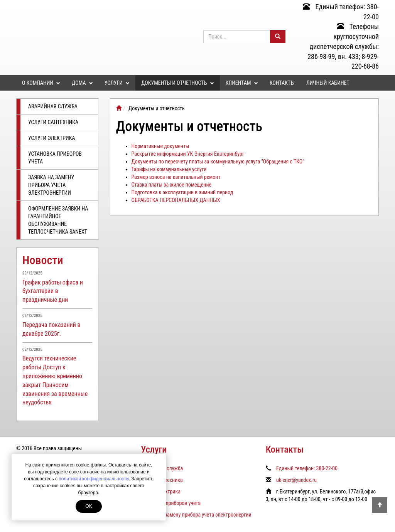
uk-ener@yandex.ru (296, 480)
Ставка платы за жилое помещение (172, 185)
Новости (43, 260)
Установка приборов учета (55, 158)
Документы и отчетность (177, 83)
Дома (82, 83)
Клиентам (242, 83)
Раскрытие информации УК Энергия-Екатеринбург (188, 154)
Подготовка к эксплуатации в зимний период (182, 192)
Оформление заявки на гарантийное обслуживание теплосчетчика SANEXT (58, 220)
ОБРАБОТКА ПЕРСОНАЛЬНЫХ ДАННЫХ (176, 200)
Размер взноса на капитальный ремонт (176, 177)
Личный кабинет (328, 83)
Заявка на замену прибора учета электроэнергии (51, 185)
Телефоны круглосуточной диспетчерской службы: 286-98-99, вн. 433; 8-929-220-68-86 (343, 46)
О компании (41, 83)
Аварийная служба (53, 106)
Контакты (282, 83)
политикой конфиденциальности (94, 479)
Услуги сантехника (53, 122)
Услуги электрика (52, 138)
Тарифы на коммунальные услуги (169, 169)
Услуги (117, 83)
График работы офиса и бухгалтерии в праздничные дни (53, 291)
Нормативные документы (160, 146)
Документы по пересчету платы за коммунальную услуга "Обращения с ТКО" (218, 162)
